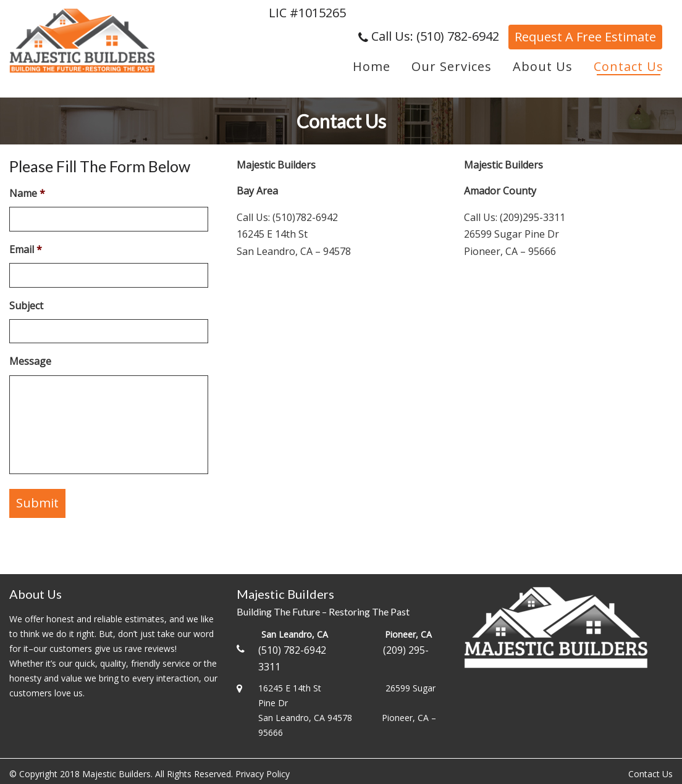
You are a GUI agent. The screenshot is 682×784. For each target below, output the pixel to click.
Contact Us (650, 774)
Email (26, 250)
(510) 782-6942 (292, 650)
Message (30, 361)
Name (27, 194)
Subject (26, 306)
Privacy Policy (263, 774)
